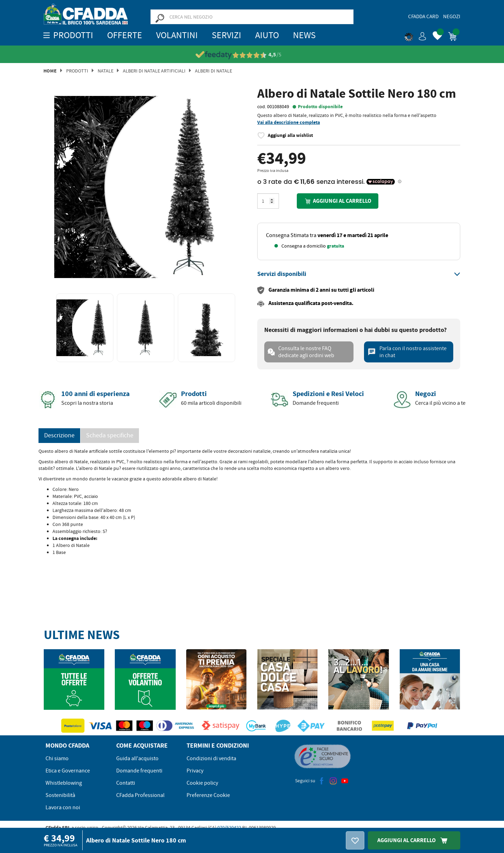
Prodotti (77, 71)
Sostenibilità (60, 795)
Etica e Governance (68, 771)
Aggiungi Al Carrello (414, 840)
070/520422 (229, 827)
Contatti (126, 783)
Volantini (177, 35)
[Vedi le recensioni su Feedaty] (252, 55)
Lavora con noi (63, 807)
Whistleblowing (64, 783)
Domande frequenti (139, 771)
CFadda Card (423, 16)
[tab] (359, 274)
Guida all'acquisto (137, 758)
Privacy (195, 771)
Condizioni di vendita (211, 758)
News (304, 35)
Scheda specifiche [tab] (110, 435)
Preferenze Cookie (208, 795)
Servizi (226, 35)
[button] (415, 35)
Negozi (452, 16)
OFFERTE (125, 35)
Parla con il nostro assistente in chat (407, 352)
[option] (145, 187)
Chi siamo (57, 758)
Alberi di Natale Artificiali (154, 71)
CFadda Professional (140, 795)
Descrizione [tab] (59, 435)
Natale (106, 71)
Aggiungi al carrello (337, 201)
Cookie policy (202, 783)
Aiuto (267, 35)
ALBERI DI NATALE (213, 71)
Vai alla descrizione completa (289, 122)
